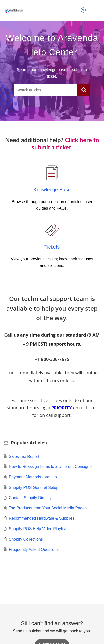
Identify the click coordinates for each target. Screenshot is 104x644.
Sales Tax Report (24, 456)
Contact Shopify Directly (30, 498)
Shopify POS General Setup (34, 487)
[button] (83, 10)
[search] (46, 90)
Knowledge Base (52, 190)
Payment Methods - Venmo (33, 477)
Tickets (52, 247)
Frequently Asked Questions (34, 549)
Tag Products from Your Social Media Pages (48, 508)
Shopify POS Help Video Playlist (37, 529)
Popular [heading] (29, 443)
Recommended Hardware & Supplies (42, 518)
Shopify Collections (26, 539)
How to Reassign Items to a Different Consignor (51, 467)
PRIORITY (62, 408)
